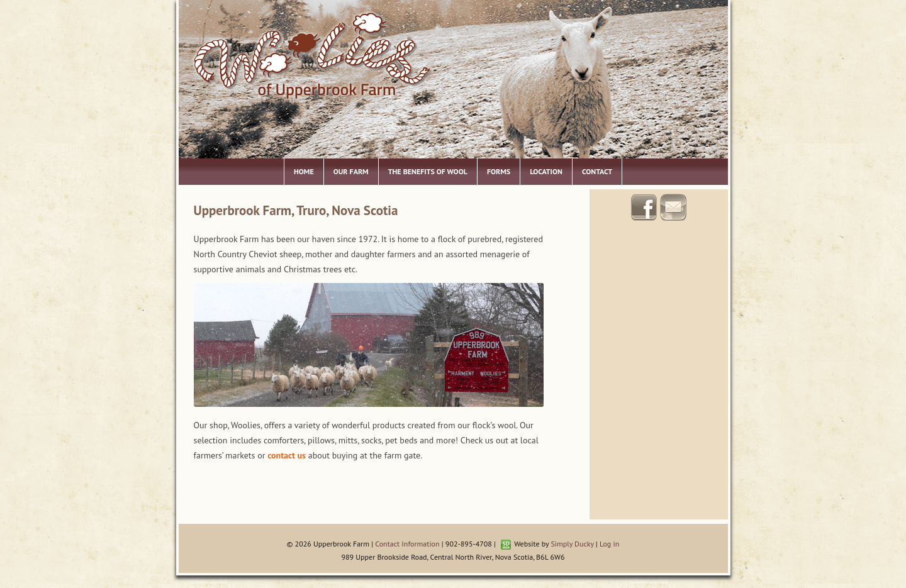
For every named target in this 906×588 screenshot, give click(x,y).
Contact (597, 171)
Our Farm (351, 171)
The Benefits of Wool (428, 171)
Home (304, 171)
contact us (287, 455)
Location (546, 171)
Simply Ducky (572, 544)
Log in (609, 544)
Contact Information (407, 544)
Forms (499, 171)
